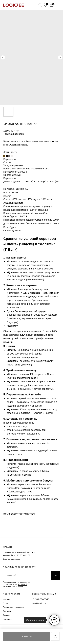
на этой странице (38, 210)
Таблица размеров (14, 134)
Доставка (7, 611)
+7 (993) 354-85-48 (41, 599)
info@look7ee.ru (39, 603)
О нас (6, 603)
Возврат (7, 615)
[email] (26, 575)
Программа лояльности (14, 607)
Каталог (7, 599)
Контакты (7, 619)
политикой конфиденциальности (15, 585)
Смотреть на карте (12, 559)
